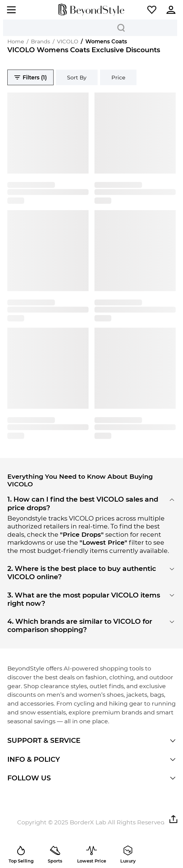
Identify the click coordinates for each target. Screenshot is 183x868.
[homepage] (91, 10)
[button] (152, 10)
